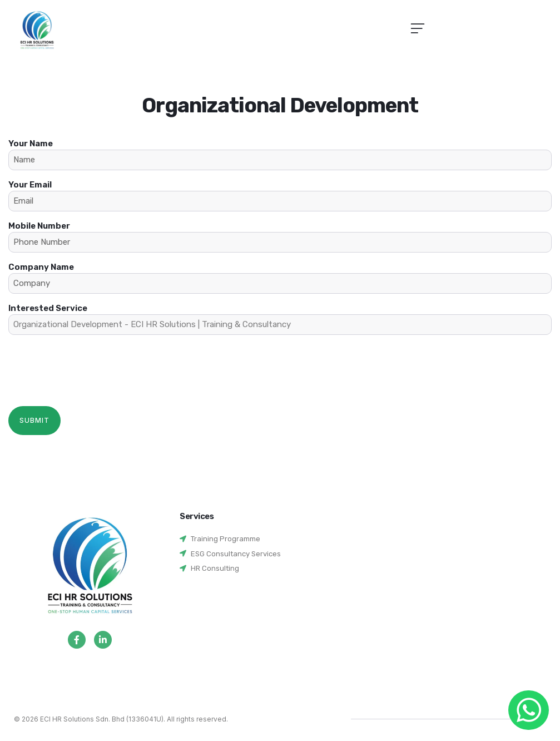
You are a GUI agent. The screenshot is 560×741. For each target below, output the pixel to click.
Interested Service (280, 319)
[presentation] (93, 365)
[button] (418, 30)
